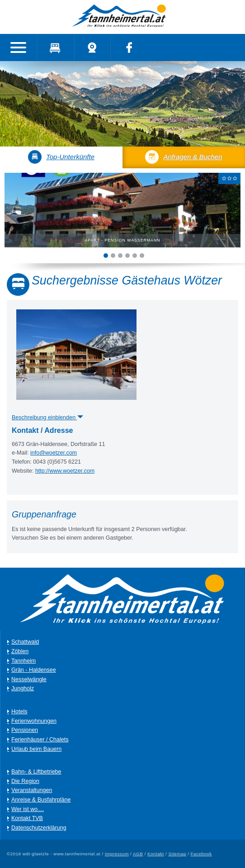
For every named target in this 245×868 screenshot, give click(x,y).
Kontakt (156, 854)
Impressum (117, 854)
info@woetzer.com (54, 453)
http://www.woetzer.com (65, 471)
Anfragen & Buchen (184, 157)
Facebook (201, 854)
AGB (138, 854)
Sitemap (177, 854)
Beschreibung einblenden (47, 417)
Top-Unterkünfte (61, 157)
